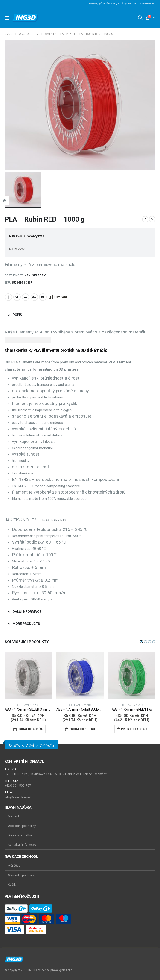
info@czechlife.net (18, 797)
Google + (34, 297)
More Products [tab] (26, 623)
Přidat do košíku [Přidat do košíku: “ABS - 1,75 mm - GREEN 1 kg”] (134, 729)
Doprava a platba (20, 835)
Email (43, 297)
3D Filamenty (25, 705)
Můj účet (14, 865)
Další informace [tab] (27, 611)
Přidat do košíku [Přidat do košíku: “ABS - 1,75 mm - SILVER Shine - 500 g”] (30, 729)
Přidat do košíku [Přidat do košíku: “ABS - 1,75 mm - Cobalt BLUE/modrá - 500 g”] (82, 729)
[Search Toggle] (140, 18)
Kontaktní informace (22, 844)
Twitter (17, 297)
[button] (141, 641)
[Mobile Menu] (8, 18)
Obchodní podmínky (22, 825)
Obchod (13, 816)
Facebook (8, 297)
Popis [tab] (17, 314)
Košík (12, 884)
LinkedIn (26, 297)
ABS (37, 705)
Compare (61, 297)
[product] (28, 676)
